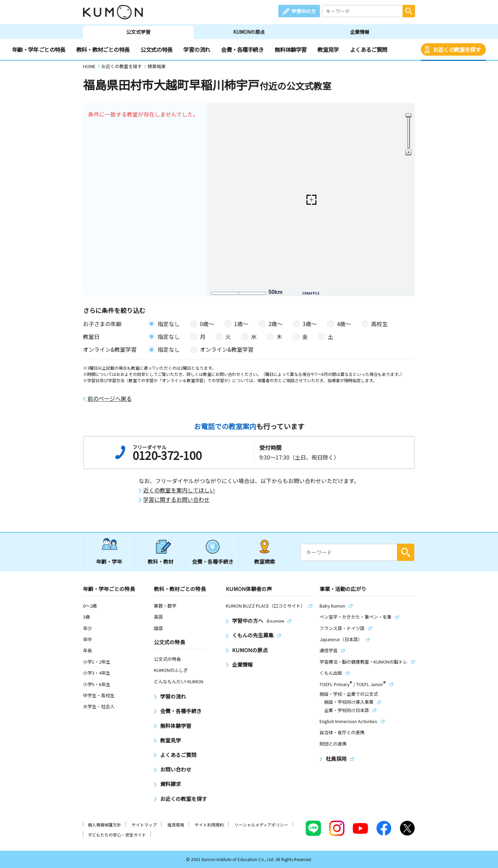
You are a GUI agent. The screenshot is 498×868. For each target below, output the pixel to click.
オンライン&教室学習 (227, 349)
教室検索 (265, 561)
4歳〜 (344, 324)
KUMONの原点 (249, 32)
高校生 (379, 324)
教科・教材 (161, 561)
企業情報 (360, 32)
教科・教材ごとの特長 (103, 49)
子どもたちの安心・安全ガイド (117, 835)
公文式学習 (138, 32)
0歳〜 (207, 324)
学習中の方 (304, 11)
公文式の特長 (156, 49)
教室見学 (328, 49)
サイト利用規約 (209, 825)
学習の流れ (197, 49)
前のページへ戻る (110, 399)
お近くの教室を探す (457, 49)
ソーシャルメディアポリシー (261, 825)
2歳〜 (275, 324)
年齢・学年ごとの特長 (39, 49)
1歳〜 (241, 324)
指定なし (169, 324)
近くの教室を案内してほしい (179, 490)
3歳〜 (310, 324)
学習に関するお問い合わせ (176, 500)
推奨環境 (176, 825)
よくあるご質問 (369, 49)
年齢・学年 (109, 561)
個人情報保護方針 (104, 825)
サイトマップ (144, 825)
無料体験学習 (290, 49)
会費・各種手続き (242, 49)
